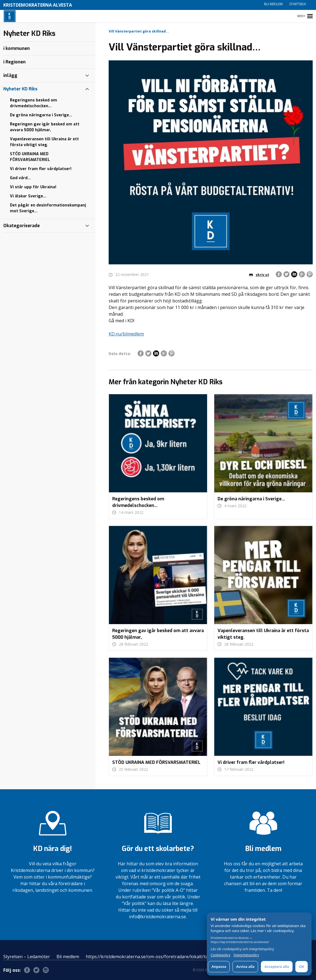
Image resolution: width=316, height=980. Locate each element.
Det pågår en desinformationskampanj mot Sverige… (48, 208)
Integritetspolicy (246, 955)
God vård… (20, 178)
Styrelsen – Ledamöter (27, 957)
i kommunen (17, 48)
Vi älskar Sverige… (28, 196)
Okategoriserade (22, 226)
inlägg (10, 75)
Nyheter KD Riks (20, 89)
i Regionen (14, 62)
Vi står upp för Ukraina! (33, 187)
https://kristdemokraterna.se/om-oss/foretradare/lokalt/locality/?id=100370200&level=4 (176, 957)
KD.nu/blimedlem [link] (126, 334)
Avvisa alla (245, 966)
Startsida (298, 4)
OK (302, 966)
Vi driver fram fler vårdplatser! (41, 169)
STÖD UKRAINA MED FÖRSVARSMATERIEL (30, 157)
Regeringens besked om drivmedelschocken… (34, 103)
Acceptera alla (277, 966)
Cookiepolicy (220, 955)
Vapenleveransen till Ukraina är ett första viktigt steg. (44, 142)
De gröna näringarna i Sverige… (41, 115)
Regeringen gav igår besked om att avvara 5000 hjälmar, (45, 127)
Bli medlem (273, 4)
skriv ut (259, 275)
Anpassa (219, 966)
